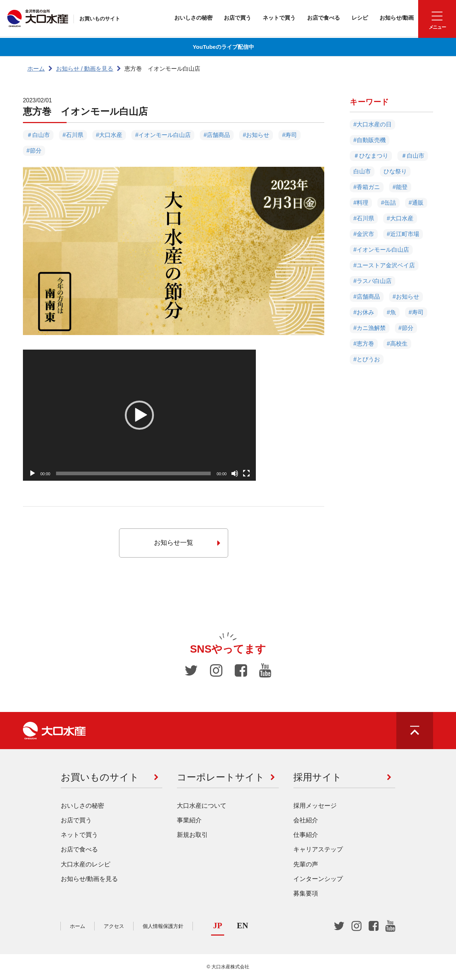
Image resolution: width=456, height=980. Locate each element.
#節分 (34, 151)
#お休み (364, 313)
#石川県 (73, 135)
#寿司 (290, 135)
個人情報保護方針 (163, 927)
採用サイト (318, 778)
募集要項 (306, 895)
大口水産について (202, 807)
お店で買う (227, 18)
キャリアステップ (318, 851)
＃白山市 (38, 135)
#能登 (400, 187)
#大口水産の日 (372, 125)
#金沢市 (364, 234)
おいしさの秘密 (181, 18)
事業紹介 (189, 821)
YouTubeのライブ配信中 (222, 47)
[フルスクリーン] (246, 473)
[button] (139, 415)
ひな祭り (395, 172)
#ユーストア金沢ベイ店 (384, 266)
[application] (139, 415)
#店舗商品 (217, 135)
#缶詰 (388, 203)
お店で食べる (318, 18)
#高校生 (397, 344)
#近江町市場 (403, 234)
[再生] (32, 473)
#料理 (361, 203)
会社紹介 (306, 821)
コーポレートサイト (221, 778)
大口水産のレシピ (86, 865)
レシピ (356, 18)
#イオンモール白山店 (163, 135)
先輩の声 (306, 865)
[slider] (133, 473)
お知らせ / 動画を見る (85, 69)
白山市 (362, 172)
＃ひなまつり (371, 156)
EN (243, 927)
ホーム (36, 69)
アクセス (114, 927)
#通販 (416, 203)
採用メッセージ (315, 807)
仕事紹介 (306, 836)
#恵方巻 (364, 344)
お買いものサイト (102, 19)
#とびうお (367, 360)
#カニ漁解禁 (370, 328)
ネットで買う (271, 18)
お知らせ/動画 (394, 18)
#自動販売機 (370, 140)
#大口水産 (109, 135)
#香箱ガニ (367, 187)
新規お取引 (192, 836)
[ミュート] (235, 473)
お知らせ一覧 (187, 543)
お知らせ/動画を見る (90, 880)
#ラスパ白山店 (372, 281)
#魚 (391, 313)
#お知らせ (256, 135)
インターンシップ (318, 880)
